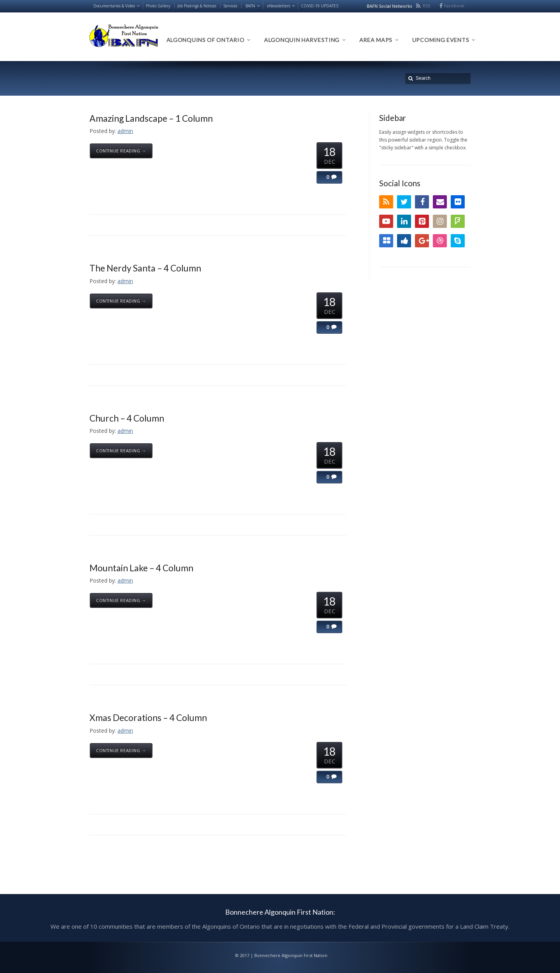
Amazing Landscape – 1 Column (151, 118)
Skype (458, 241)
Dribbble (440, 241)
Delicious (386, 241)
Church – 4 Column (127, 418)
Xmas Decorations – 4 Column (148, 717)
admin (125, 131)
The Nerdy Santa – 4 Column (145, 268)
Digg (404, 241)
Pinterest (422, 221)
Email (440, 202)
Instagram (440, 221)
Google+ (422, 241)
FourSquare (458, 221)
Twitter (404, 202)
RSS (426, 6)
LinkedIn (404, 221)
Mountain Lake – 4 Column (141, 568)
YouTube (386, 221)
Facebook (454, 6)
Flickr (458, 202)
